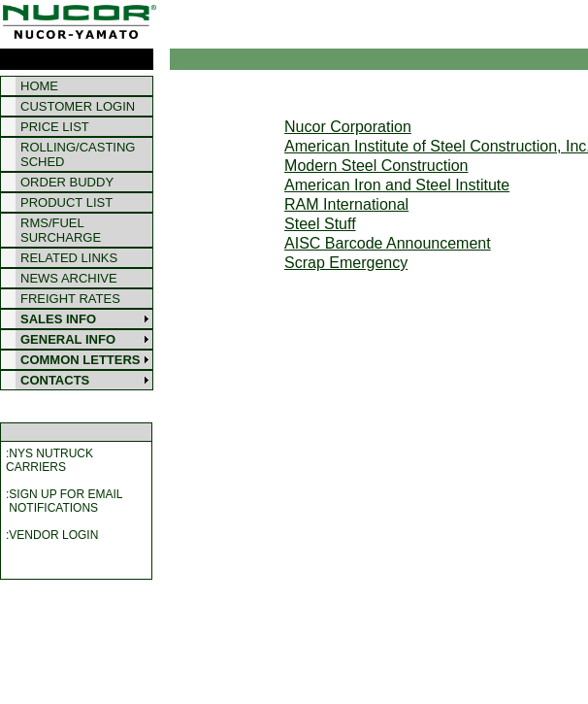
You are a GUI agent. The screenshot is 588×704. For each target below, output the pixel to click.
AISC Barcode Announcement (388, 243)
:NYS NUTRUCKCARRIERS (49, 460)
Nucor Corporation (348, 127)
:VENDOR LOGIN (52, 535)
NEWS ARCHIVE (69, 278)
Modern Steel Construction (376, 166)
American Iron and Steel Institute (397, 185)
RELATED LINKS (69, 258)
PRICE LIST (55, 127)
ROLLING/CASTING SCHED (78, 154)
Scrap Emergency (346, 263)
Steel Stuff (320, 224)
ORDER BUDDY (67, 182)
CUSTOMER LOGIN (78, 106)
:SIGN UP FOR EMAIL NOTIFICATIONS (64, 501)
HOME (39, 86)
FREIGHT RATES (70, 299)
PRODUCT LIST (66, 202)
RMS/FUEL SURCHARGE (61, 230)
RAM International (346, 204)
